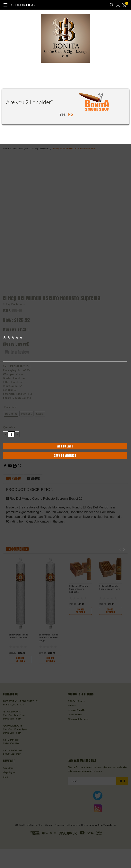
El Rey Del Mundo (14, 304)
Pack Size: (10, 407)
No (70, 114)
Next (124, 549)
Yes (62, 114)
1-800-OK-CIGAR (23, 5)
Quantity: (9, 427)
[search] (111, 5)
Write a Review (17, 352)
